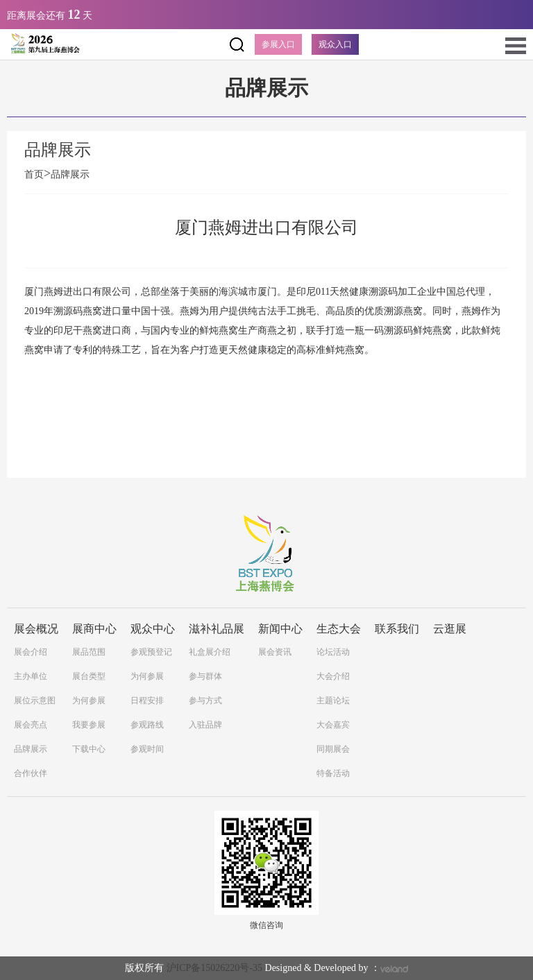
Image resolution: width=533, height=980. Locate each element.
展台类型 (89, 676)
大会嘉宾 (333, 725)
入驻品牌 (205, 725)
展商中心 (94, 629)
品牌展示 (70, 174)
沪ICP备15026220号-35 (214, 968)
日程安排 (147, 700)
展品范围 (89, 652)
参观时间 (147, 749)
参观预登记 (151, 652)
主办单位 (31, 676)
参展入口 (278, 44)
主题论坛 (333, 700)
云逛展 (450, 629)
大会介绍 (333, 676)
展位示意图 (35, 700)
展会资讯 (275, 652)
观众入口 (335, 44)
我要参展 (89, 725)
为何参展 (89, 700)
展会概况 (36, 629)
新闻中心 (280, 629)
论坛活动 (333, 652)
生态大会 (339, 629)
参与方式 (205, 700)
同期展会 (333, 749)
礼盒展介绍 (210, 652)
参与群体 (205, 676)
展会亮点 (31, 725)
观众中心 (153, 629)
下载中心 (89, 749)
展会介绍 (31, 652)
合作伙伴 (31, 773)
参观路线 (147, 725)
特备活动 (333, 773)
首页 (37, 174)
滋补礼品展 (217, 629)
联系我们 (397, 629)
